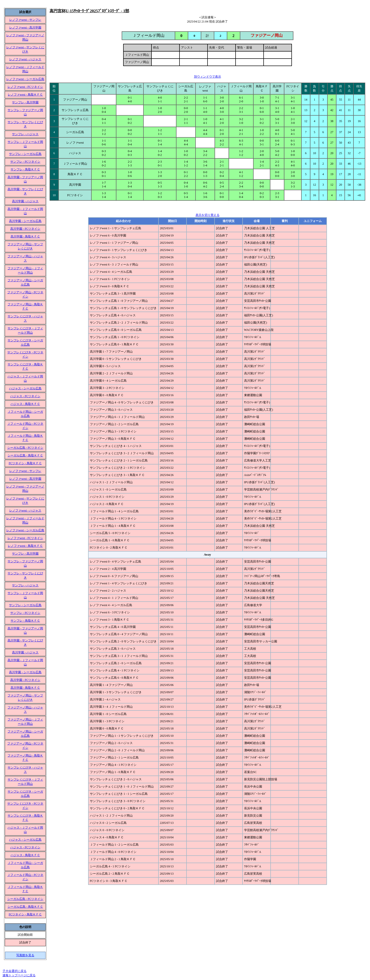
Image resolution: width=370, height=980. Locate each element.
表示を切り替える (208, 215)
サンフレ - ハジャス (25, 134)
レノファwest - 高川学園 (25, 28)
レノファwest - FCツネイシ (25, 87)
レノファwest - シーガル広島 (25, 79)
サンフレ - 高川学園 (25, 102)
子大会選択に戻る (15, 971)
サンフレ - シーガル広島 (25, 154)
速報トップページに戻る (19, 975)
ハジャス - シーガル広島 (25, 388)
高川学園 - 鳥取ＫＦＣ (25, 236)
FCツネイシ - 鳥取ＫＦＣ (25, 463)
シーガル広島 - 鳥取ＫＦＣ (25, 455)
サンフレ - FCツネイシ (25, 162)
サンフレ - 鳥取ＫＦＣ (25, 169)
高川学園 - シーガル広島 (25, 221)
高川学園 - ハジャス (25, 201)
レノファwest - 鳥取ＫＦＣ (25, 95)
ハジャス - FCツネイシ (25, 396)
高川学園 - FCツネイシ (25, 229)
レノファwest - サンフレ (25, 20)
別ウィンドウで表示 (208, 77)
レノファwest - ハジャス (25, 59)
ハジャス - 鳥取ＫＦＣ (25, 404)
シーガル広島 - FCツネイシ (25, 448)
